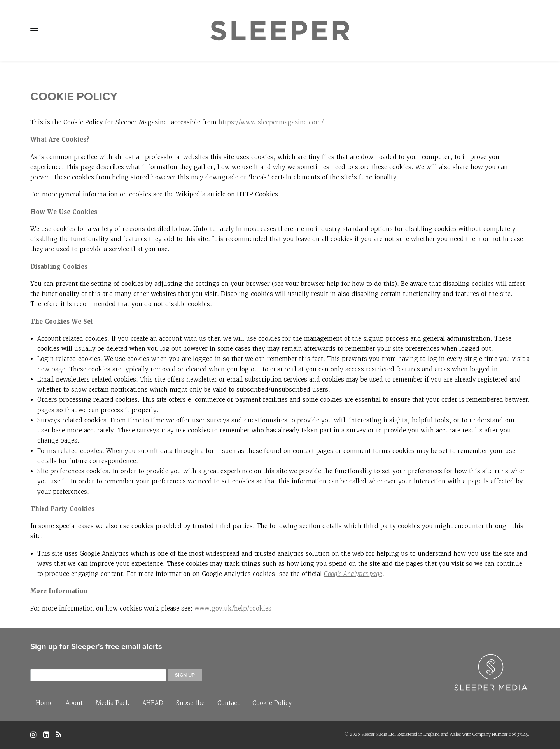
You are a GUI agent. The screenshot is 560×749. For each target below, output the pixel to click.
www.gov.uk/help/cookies (233, 608)
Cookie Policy (272, 703)
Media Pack (113, 703)
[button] (34, 31)
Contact (228, 703)
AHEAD (153, 703)
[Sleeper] (280, 31)
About (74, 703)
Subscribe (190, 703)
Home (44, 703)
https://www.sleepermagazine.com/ (271, 122)
